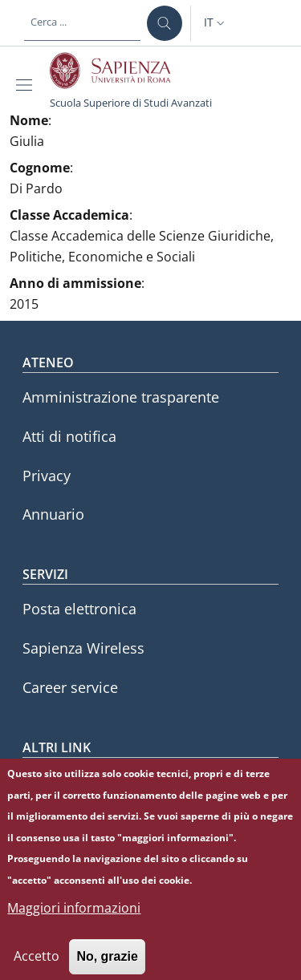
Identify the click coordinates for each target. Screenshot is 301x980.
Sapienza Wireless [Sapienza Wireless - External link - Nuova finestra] (83, 648)
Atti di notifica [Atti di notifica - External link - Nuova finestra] (69, 436)
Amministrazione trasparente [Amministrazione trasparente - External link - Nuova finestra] (121, 397)
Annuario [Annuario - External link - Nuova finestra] (53, 514)
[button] (216, 23)
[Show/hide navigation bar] (27, 85)
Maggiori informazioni (74, 919)
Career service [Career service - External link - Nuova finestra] (70, 687)
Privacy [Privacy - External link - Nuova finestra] (47, 476)
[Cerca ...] (165, 23)
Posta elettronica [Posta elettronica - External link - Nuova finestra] (79, 609)
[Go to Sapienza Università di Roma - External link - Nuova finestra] (119, 71)
